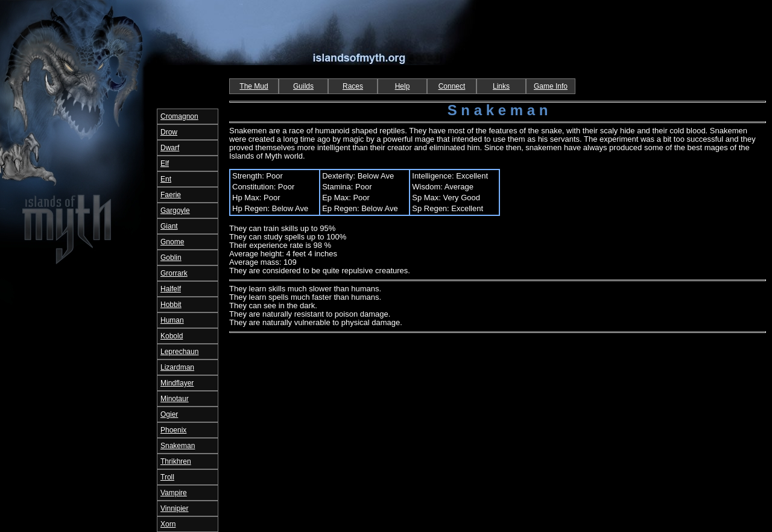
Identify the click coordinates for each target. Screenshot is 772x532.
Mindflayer (177, 383)
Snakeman (178, 446)
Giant (169, 226)
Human (172, 320)
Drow (169, 132)
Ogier (169, 414)
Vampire (174, 493)
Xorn (168, 524)
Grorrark (174, 273)
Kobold (172, 336)
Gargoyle (175, 211)
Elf (165, 163)
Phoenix (173, 430)
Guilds (303, 86)
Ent (166, 179)
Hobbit (171, 305)
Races (353, 86)
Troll (167, 477)
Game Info (551, 86)
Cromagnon (179, 116)
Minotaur (175, 399)
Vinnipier (174, 508)
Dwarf (170, 148)
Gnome (172, 242)
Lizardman (177, 367)
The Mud (254, 86)
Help (403, 86)
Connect (452, 86)
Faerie (171, 195)
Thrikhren (176, 461)
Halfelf (171, 289)
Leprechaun (179, 352)
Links (501, 86)
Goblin (171, 258)
